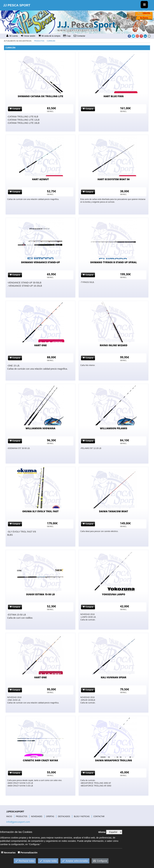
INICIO (9, 816)
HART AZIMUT (40, 179)
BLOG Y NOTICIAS (82, 816)
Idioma (102, 832)
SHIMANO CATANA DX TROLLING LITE (40, 96)
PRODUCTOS (22, 816)
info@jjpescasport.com (18, 822)
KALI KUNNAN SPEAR (114, 677)
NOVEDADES (37, 816)
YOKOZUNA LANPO (114, 594)
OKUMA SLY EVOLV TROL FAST (40, 511)
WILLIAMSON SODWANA (40, 428)
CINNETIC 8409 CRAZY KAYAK (40, 760)
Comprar (15, 109)
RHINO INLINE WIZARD (114, 345)
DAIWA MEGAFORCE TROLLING (114, 760)
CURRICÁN (51, 41)
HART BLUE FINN (114, 96)
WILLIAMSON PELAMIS (114, 428)
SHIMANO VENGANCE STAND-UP (40, 262)
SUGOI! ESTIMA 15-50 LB (40, 594)
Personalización (29, 853)
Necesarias (10, 853)
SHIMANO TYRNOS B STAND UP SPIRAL (114, 262)
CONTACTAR (99, 816)
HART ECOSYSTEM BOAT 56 (114, 179)
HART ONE (40, 345)
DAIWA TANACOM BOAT (114, 511)
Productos (39, 41)
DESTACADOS (64, 816)
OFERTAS (50, 816)
